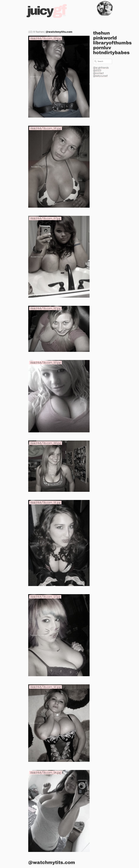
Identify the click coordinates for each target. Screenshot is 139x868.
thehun (101, 33)
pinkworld (105, 38)
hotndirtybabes (111, 53)
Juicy (46, 11)
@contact (98, 73)
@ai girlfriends (101, 68)
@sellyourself (100, 76)
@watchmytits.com (59, 32)
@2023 (97, 70)
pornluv (102, 48)
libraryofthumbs (112, 43)
